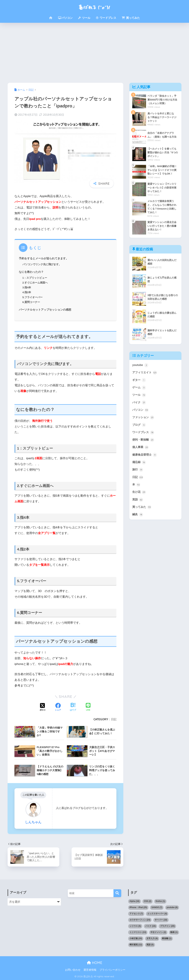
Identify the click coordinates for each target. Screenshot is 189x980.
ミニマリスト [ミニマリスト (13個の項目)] (138, 932)
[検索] (117, 893)
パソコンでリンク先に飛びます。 (42, 264)
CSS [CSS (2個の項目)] (148, 901)
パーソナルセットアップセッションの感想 (45, 310)
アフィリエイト (145, 377)
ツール (84, 18)
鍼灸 (138, 524)
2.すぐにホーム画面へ (35, 283)
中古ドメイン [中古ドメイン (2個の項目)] (158, 932)
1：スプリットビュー (35, 278)
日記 (114, 719)
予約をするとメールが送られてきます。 (44, 258)
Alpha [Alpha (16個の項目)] (135, 901)
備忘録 (139, 470)
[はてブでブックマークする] (73, 707)
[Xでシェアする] (43, 707)
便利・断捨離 (144, 447)
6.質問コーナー (31, 302)
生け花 (139, 501)
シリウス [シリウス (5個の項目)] (135, 926)
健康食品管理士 (145, 462)
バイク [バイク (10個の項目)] (150, 926)
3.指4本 (27, 287)
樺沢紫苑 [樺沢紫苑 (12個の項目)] (136, 945)
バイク (139, 408)
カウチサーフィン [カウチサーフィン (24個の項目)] (140, 920)
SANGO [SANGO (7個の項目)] (157, 907)
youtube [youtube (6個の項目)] (172, 907)
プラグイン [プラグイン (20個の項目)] (167, 926)
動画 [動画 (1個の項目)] (174, 932)
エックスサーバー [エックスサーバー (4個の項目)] (157, 914)
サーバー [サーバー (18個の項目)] (161, 920)
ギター (139, 385)
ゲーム (139, 393)
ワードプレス (106, 18)
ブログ (139, 431)
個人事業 (141, 454)
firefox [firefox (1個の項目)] (160, 901)
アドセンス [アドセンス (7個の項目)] (136, 914)
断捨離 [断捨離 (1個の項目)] (167, 938)
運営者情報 (90, 970)
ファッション (144, 424)
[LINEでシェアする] (88, 707)
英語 (138, 508)
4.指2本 (27, 292)
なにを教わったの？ (31, 272)
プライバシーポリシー (112, 970)
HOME (95, 963)
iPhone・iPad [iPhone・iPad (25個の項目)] (138, 907)
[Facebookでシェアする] (58, 707)
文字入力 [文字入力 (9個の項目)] (152, 938)
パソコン (65, 18)
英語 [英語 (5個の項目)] (150, 945)
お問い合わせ (73, 970)
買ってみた (131, 18)
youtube (141, 370)
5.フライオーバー (33, 297)
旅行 (138, 477)
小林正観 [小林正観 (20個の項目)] (136, 938)
